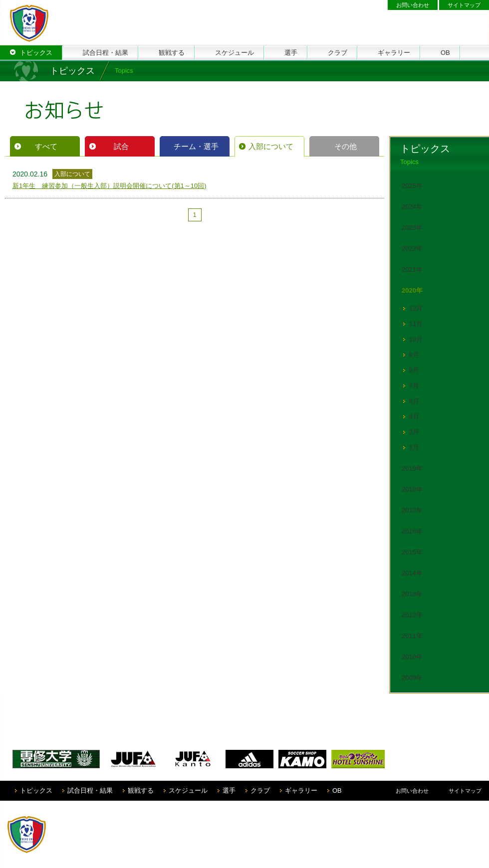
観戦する (141, 790)
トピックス (36, 790)
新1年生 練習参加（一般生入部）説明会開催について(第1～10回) (110, 186)
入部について (271, 146)
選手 (229, 790)
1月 (414, 447)
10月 (416, 339)
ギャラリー (301, 790)
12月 (416, 308)
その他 (346, 146)
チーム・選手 (196, 146)
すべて (46, 146)
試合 (121, 146)
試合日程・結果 (90, 790)
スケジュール (188, 790)
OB (337, 790)
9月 (414, 355)
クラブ (260, 790)
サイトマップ (464, 5)
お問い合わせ (413, 5)
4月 (414, 417)
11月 (416, 324)
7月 (414, 386)
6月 (414, 401)
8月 (414, 370)
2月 (414, 432)
